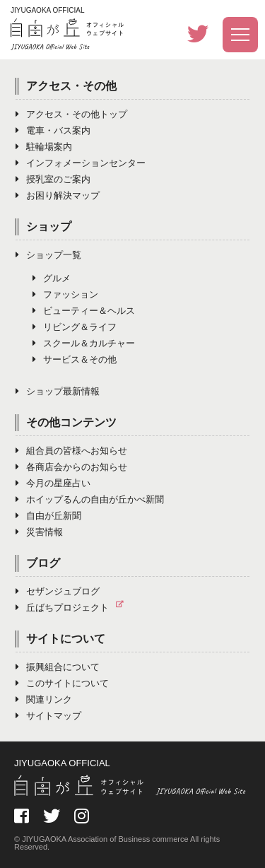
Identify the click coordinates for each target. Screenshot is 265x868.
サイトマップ (48, 716)
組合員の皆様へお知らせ (71, 451)
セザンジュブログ (58, 591)
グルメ (52, 278)
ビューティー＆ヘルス (84, 311)
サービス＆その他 (75, 359)
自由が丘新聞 (48, 516)
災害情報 (39, 532)
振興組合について (58, 667)
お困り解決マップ (58, 195)
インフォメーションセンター (81, 163)
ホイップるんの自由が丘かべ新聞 (90, 499)
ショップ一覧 (48, 255)
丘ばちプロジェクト (73, 608)
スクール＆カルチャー (84, 343)
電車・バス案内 (53, 130)
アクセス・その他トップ (71, 114)
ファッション (65, 294)
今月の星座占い (53, 483)
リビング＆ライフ (75, 327)
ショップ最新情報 (58, 391)
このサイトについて (62, 683)
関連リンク (44, 699)
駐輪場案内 (44, 147)
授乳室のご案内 (53, 179)
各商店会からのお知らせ (71, 467)
